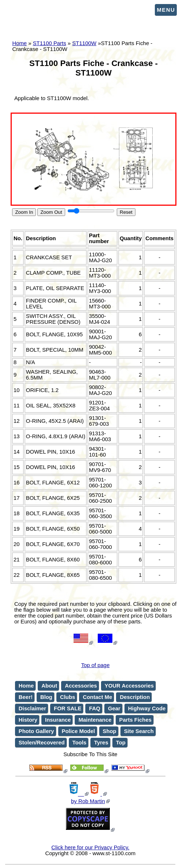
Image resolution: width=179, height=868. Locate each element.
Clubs (68, 697)
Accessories (81, 686)
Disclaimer (32, 708)
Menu (166, 10)
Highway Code (147, 708)
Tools (80, 743)
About (49, 686)
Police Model (79, 731)
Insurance (58, 720)
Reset (126, 212)
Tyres (101, 743)
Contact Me (97, 697)
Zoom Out (51, 212)
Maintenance (95, 720)
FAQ (95, 708)
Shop (110, 731)
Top (121, 743)
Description (135, 697)
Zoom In (24, 212)
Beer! (26, 697)
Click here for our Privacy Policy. (90, 847)
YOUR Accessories (129, 686)
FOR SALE (68, 708)
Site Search (139, 731)
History (28, 720)
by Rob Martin (88, 801)
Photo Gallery (36, 731)
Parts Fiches (135, 720)
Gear (114, 708)
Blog (46, 697)
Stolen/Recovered (42, 743)
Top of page (96, 665)
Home (26, 686)
